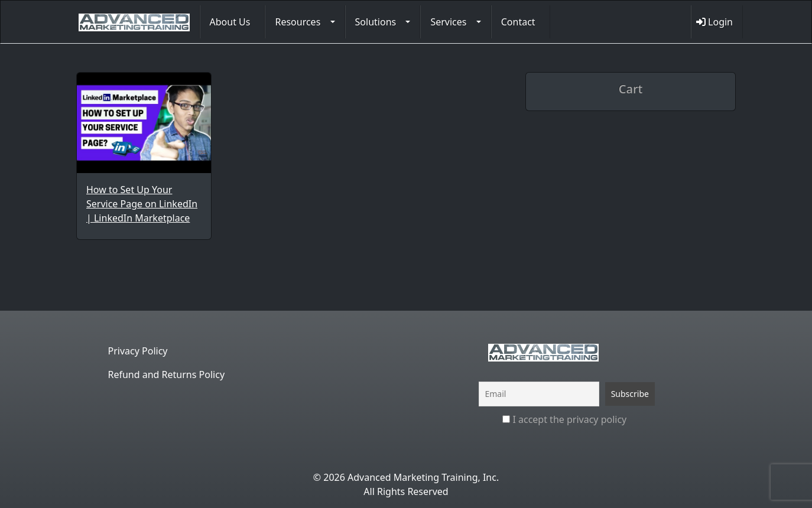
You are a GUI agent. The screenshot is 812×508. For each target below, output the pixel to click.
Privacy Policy (138, 351)
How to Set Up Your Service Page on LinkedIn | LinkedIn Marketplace (142, 204)
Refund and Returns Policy (167, 375)
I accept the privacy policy (564, 419)
